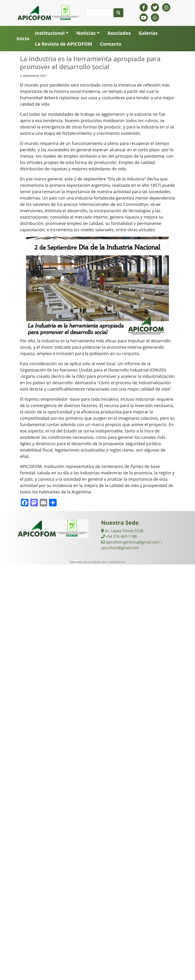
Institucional (50, 33)
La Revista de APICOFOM (64, 44)
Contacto (111, 44)
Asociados (119, 33)
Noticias (86, 33)
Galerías (148, 33)
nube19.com (117, 562)
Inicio (23, 38)
